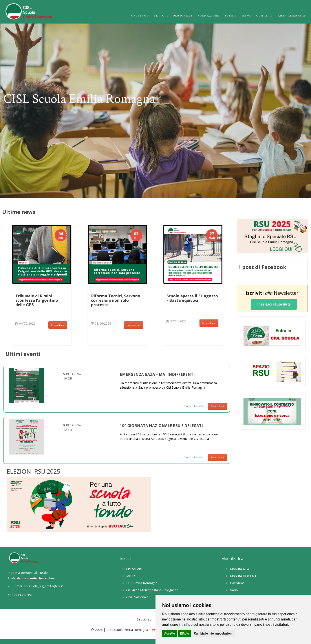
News (247, 16)
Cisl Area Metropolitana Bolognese (152, 590)
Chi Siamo (140, 16)
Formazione (209, 16)
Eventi (231, 16)
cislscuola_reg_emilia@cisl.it (43, 586)
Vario (234, 590)
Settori (161, 16)
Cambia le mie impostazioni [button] (213, 633)
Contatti (265, 16)
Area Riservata (292, 16)
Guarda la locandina (194, 406)
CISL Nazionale (137, 597)
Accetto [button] (170, 633)
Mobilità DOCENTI (244, 576)
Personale (183, 16)
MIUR (131, 576)
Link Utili (126, 558)
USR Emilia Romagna (142, 583)
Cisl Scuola (134, 569)
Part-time (237, 583)
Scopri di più (58, 325)
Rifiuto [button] (185, 633)
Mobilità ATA (240, 569)
